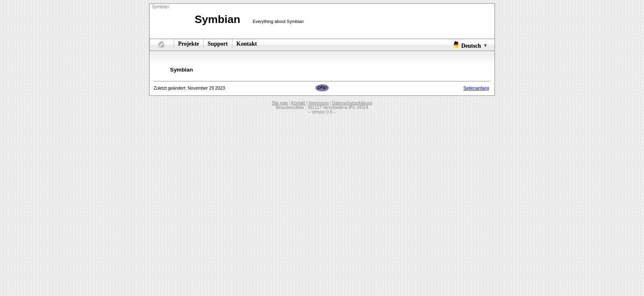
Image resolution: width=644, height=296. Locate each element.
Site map (280, 103)
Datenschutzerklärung (352, 103)
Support (218, 44)
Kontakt (247, 44)
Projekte (189, 44)
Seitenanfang (476, 88)
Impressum (319, 103)
